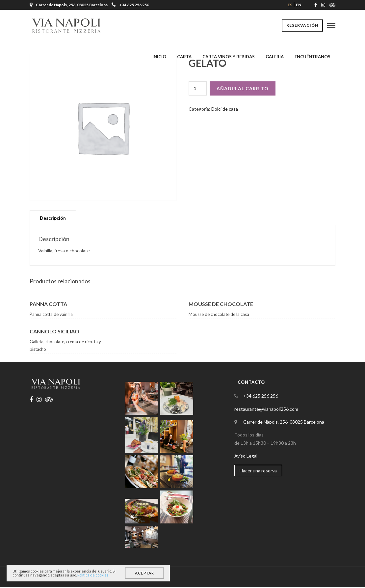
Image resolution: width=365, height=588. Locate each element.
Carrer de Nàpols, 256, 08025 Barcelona (284, 422)
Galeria (275, 57)
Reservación (302, 26)
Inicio (159, 57)
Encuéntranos (313, 57)
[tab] (53, 218)
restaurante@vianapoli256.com (266, 410)
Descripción (53, 219)
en (299, 5)
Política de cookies (93, 575)
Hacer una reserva (258, 471)
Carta (184, 57)
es (290, 5)
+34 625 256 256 (130, 5)
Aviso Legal (246, 456)
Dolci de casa (225, 110)
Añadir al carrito (243, 89)
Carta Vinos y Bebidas (229, 57)
